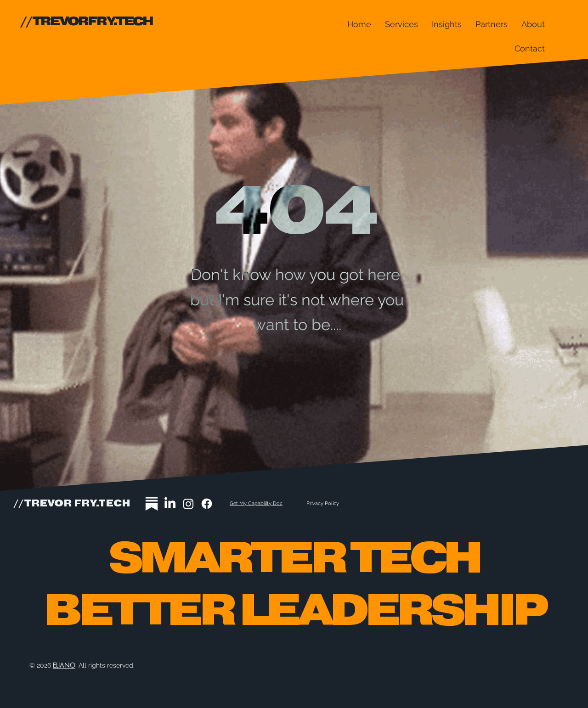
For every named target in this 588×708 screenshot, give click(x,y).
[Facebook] (207, 504)
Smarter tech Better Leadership (294, 586)
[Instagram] (188, 504)
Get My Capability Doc (256, 503)
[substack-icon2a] (152, 504)
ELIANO (64, 665)
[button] (401, 24)
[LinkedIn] (170, 504)
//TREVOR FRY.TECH (72, 504)
